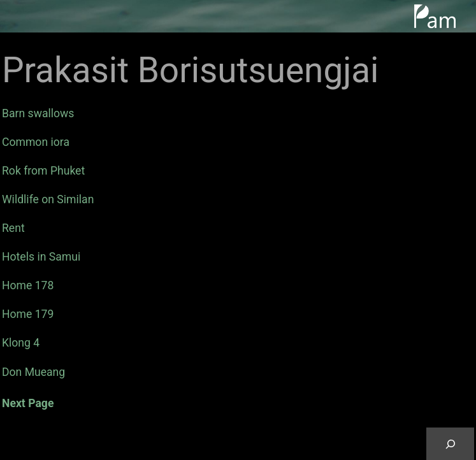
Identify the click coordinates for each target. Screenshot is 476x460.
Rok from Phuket (43, 171)
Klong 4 (21, 343)
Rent (13, 228)
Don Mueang (33, 372)
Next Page (28, 403)
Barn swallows (38, 113)
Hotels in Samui (41, 257)
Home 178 (28, 285)
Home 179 (28, 314)
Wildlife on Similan (48, 199)
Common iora (36, 142)
